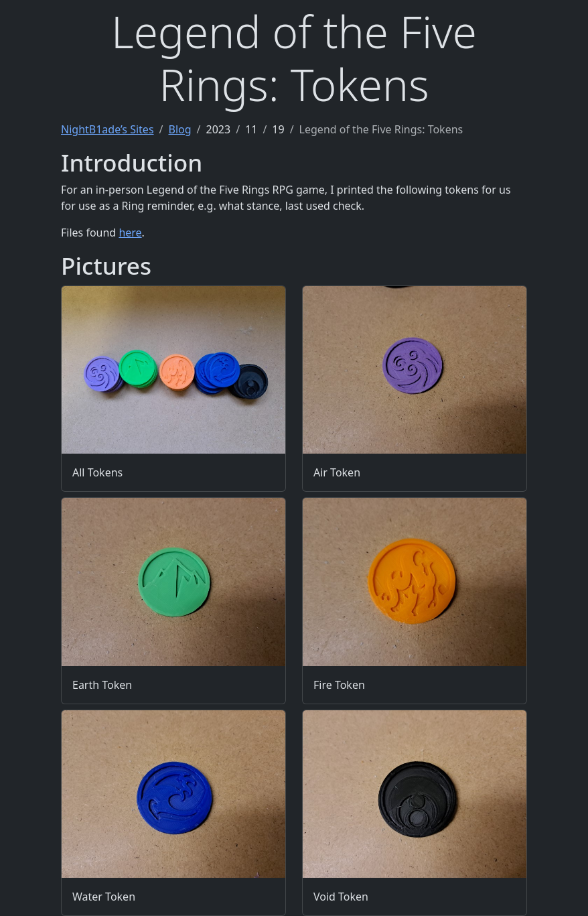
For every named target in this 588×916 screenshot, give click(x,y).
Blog (180, 129)
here (130, 233)
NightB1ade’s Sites (107, 129)
